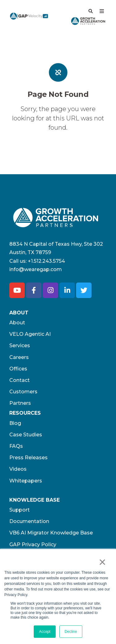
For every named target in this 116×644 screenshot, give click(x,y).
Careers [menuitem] (19, 357)
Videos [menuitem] (18, 469)
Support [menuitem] (19, 510)
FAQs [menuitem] (16, 446)
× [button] (102, 562)
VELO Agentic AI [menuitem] (30, 334)
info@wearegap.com (36, 269)
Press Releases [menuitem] (28, 458)
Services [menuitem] (20, 346)
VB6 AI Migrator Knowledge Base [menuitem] (51, 533)
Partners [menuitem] (20, 403)
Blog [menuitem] (15, 423)
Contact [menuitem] (19, 380)
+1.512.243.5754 (46, 261)
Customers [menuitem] (23, 392)
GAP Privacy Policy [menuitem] (33, 545)
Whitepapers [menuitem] (26, 481)
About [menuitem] (17, 323)
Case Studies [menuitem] (26, 435)
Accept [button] (45, 632)
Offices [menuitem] (18, 369)
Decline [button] (71, 632)
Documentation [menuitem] (29, 521)
